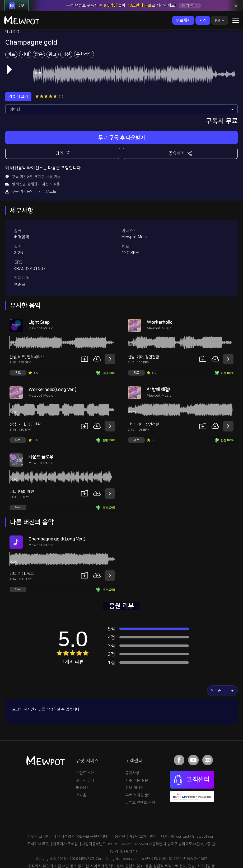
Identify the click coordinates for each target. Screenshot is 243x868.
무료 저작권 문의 (139, 773)
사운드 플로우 (41, 434)
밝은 (39, 32)
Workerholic (160, 300)
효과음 (81, 773)
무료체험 (183, 20)
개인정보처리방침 (143, 814)
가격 (203, 20)
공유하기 (180, 131)
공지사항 (132, 751)
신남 (131, 335)
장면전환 (152, 335)
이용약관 (118, 814)
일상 (13, 335)
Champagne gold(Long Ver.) (57, 516)
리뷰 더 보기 (18, 74)
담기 (63, 131)
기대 (25, 32)
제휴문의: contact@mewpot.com (188, 814)
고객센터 (192, 757)
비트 (11, 32)
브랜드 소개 (85, 751)
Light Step (39, 300)
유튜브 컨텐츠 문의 (140, 780)
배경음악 (83, 765)
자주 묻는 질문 (137, 758)
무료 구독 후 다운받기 (122, 115)
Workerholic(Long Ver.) (53, 367)
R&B (22, 469)
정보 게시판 (135, 765)
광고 (53, 32)
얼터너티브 (36, 335)
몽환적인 (84, 32)
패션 (66, 32)
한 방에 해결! (158, 367)
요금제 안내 (85, 758)
